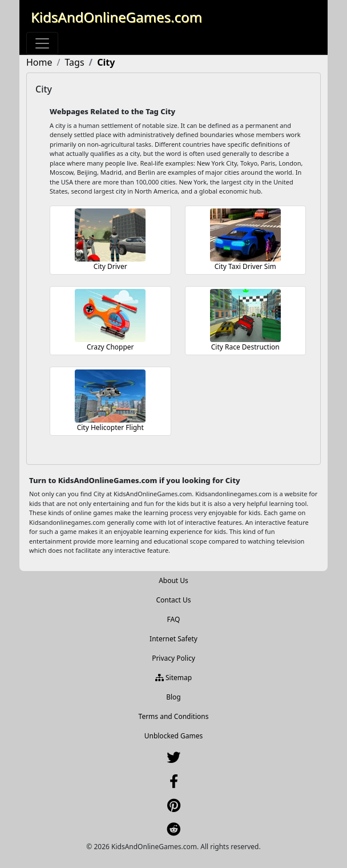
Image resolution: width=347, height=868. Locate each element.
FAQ (174, 619)
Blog (173, 697)
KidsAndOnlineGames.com (116, 17)
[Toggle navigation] (42, 43)
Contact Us (173, 600)
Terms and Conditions (174, 716)
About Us (173, 580)
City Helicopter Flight (110, 427)
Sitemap (173, 678)
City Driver (110, 266)
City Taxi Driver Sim (245, 266)
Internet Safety (173, 639)
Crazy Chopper (110, 347)
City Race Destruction (245, 347)
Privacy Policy (173, 658)
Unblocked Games (174, 736)
